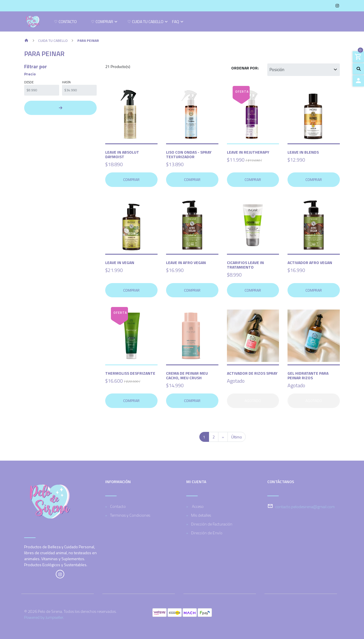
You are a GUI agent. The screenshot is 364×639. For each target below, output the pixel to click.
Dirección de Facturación (212, 524)
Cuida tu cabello (53, 41)
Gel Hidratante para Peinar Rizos (308, 375)
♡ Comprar (102, 22)
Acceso (197, 506)
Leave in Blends (303, 152)
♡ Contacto (65, 22)
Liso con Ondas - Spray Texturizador (189, 154)
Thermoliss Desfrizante (130, 373)
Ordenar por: (245, 68)
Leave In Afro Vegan (186, 262)
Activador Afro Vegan (310, 262)
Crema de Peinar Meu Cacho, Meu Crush (187, 375)
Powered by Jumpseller (44, 617)
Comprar (131, 180)
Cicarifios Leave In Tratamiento (245, 265)
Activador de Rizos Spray (252, 373)
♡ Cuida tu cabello (145, 22)
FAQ (176, 22)
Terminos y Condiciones (130, 515)
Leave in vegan (120, 262)
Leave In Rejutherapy (248, 152)
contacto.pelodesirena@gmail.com (305, 507)
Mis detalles (201, 515)
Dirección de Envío (207, 533)
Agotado (253, 401)
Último (237, 437)
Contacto (118, 506)
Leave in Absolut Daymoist (122, 154)
